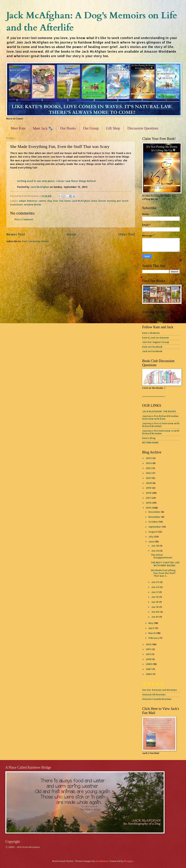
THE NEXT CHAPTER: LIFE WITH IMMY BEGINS (165, 564)
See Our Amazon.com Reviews (160, 690)
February (154, 638)
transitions (16, 205)
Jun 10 (155, 607)
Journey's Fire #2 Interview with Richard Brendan (161, 425)
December (155, 512)
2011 (149, 654)
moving (111, 201)
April (152, 628)
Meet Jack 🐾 (43, 128)
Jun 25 (155, 582)
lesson (102, 201)
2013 (149, 649)
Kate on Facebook (152, 347)
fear (56, 201)
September (155, 527)
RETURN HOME (150, 443)
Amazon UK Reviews (154, 694)
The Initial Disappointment (161, 556)
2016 (149, 503)
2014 (149, 644)
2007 (149, 669)
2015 (149, 508)
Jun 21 (155, 592)
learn (94, 201)
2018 (149, 493)
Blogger (129, 861)
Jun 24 (155, 587)
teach (125, 201)
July (151, 537)
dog (50, 201)
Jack (152, 318)
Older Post (127, 234)
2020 (149, 483)
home (68, 201)
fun (61, 201)
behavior (32, 201)
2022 (149, 473)
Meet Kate (18, 128)
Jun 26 (155, 551)
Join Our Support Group (156, 342)
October (153, 522)
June (151, 542)
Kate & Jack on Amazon (156, 338)
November (155, 517)
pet (119, 201)
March (152, 633)
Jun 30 (155, 546)
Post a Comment (24, 219)
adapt (22, 201)
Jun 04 (156, 612)
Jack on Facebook (152, 351)
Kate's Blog (149, 438)
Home (72, 234)
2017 (149, 498)
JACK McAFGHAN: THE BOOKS (159, 411)
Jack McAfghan (40, 187)
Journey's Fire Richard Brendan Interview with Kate (160, 417)
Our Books (68, 128)
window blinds (33, 205)
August (153, 532)
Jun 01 (155, 617)
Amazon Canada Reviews (157, 699)
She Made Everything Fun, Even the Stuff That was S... (163, 573)
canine (42, 201)
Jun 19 (155, 597)
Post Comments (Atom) (35, 241)
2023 (149, 468)
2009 (149, 664)
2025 (149, 458)
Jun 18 (155, 602)
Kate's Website (151, 333)
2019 (149, 488)
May (151, 623)
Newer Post (16, 234)
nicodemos (102, 861)
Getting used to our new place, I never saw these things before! (57, 181)
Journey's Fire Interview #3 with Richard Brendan (161, 432)
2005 (149, 674)
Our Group (91, 128)
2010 (149, 659)
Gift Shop (113, 128)
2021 (149, 478)
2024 (149, 463)
